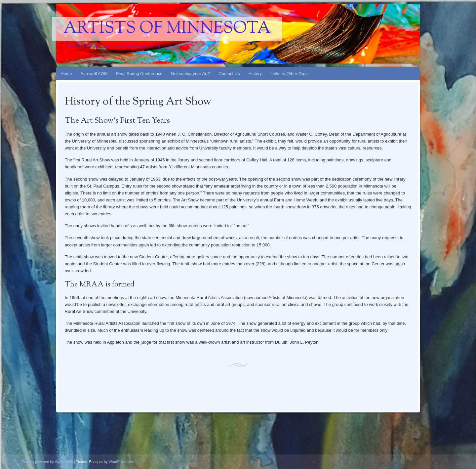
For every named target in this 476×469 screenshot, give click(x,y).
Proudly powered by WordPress (47, 462)
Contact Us (229, 74)
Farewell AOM (94, 74)
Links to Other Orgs (289, 74)
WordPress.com (121, 462)
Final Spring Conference (139, 74)
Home (66, 74)
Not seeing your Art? (191, 74)
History (255, 74)
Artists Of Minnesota (167, 29)
